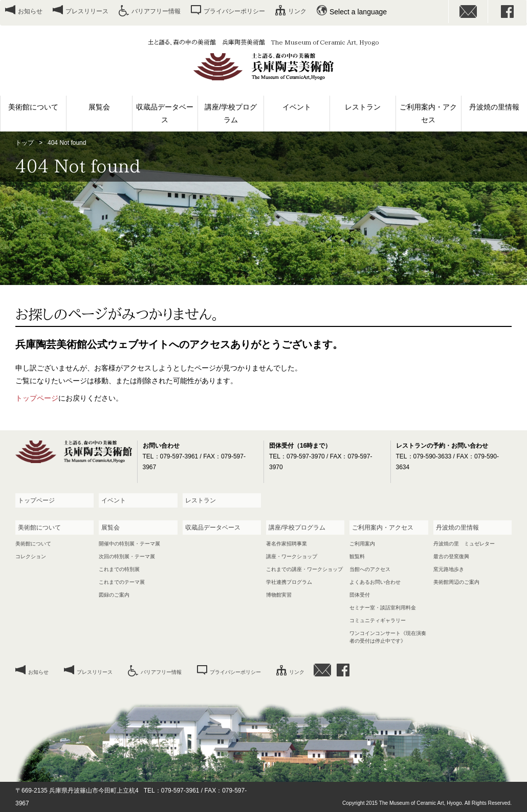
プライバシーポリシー (234, 11)
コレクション (31, 556)
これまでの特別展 (119, 569)
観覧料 (357, 556)
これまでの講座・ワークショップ (304, 569)
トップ (25, 143)
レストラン (363, 107)
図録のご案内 (114, 595)
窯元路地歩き (449, 569)
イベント (297, 107)
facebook (508, 12)
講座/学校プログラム (231, 113)
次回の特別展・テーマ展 (127, 556)
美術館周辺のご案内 (456, 582)
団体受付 (360, 595)
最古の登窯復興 (451, 556)
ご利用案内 (362, 544)
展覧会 (99, 107)
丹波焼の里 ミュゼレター (464, 544)
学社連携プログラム (289, 582)
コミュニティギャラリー (378, 620)
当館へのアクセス (370, 569)
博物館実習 (279, 595)
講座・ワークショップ (292, 556)
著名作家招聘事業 (287, 544)
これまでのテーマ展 (122, 582)
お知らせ (30, 11)
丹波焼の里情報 (494, 107)
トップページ (37, 398)
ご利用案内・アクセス (428, 113)
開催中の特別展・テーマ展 (129, 544)
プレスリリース (87, 11)
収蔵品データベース (165, 113)
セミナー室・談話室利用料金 (383, 608)
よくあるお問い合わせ (375, 582)
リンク (297, 11)
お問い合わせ (468, 12)
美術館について (33, 107)
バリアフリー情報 (156, 11)
